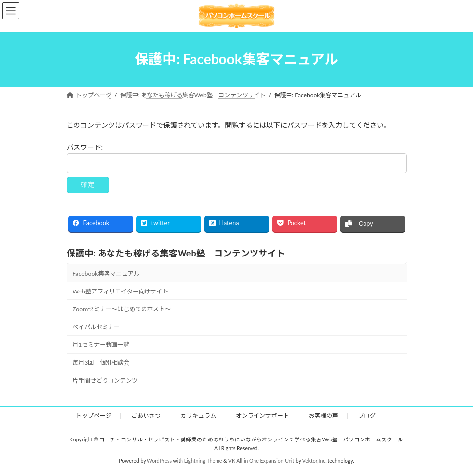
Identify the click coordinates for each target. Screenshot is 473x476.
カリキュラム (198, 416)
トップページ (94, 416)
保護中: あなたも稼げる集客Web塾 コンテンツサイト (176, 253)
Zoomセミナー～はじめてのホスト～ (122, 309)
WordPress (159, 461)
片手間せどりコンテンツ (105, 380)
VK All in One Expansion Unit (261, 461)
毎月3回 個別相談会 (101, 362)
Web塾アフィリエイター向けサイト (120, 291)
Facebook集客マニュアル (106, 274)
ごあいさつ (146, 416)
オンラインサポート (262, 416)
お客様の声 (324, 416)
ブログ (367, 416)
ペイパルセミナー (96, 327)
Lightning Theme (203, 461)
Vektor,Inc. (314, 461)
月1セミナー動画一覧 (101, 345)
